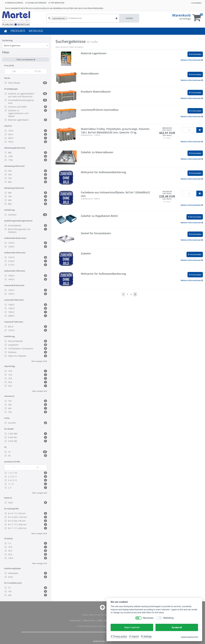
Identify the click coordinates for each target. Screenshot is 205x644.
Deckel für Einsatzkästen (96, 233)
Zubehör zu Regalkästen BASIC (100, 216)
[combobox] (26, 45)
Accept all (177, 627)
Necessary (148, 618)
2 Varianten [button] (195, 93)
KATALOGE (36, 31)
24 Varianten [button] (195, 217)
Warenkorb (181, 15)
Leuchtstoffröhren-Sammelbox (100, 110)
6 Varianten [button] (195, 54)
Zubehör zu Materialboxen (97, 152)
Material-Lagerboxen (94, 53)
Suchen (129, 18)
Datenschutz (89, 620)
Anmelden (196, 3)
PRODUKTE (18, 31)
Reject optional (132, 627)
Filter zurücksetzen (26, 60)
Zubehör (86, 253)
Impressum (76, 620)
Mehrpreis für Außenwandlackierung (103, 172)
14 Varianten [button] (195, 254)
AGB (100, 620)
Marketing (168, 618)
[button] (192, 60)
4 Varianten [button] (195, 74)
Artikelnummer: (87, 135)
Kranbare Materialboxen (96, 92)
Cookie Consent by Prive (189, 637)
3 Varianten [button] (195, 173)
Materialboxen (90, 73)
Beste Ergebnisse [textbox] (12, 45)
